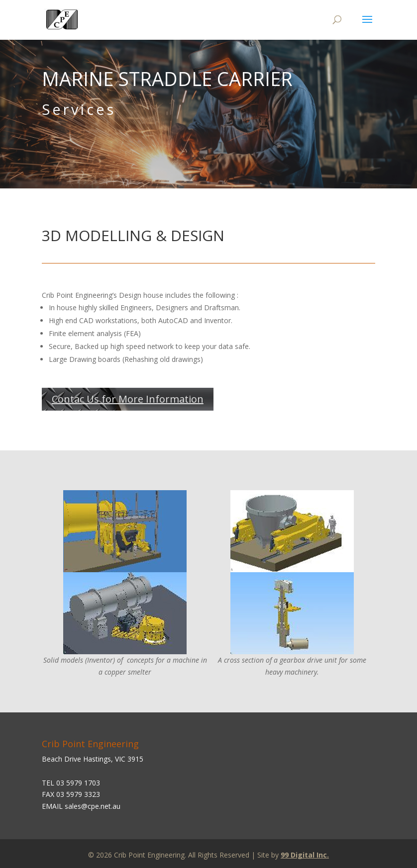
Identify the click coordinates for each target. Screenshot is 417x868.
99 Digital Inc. (305, 855)
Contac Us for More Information (128, 399)
